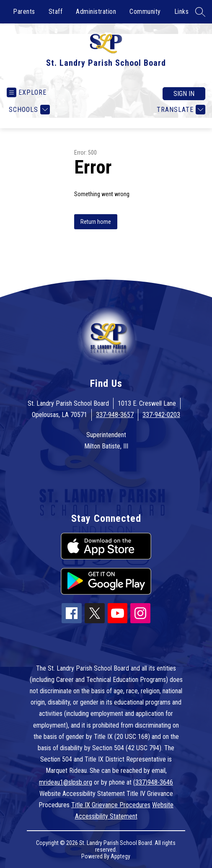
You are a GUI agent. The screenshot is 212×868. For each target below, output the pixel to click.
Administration (96, 12)
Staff (56, 12)
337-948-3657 (115, 415)
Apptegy (120, 856)
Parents (24, 12)
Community (145, 12)
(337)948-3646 (153, 782)
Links (182, 12)
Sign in (184, 94)
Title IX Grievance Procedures (111, 805)
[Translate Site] (180, 110)
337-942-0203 (161, 415)
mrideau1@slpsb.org (66, 782)
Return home (96, 222)
